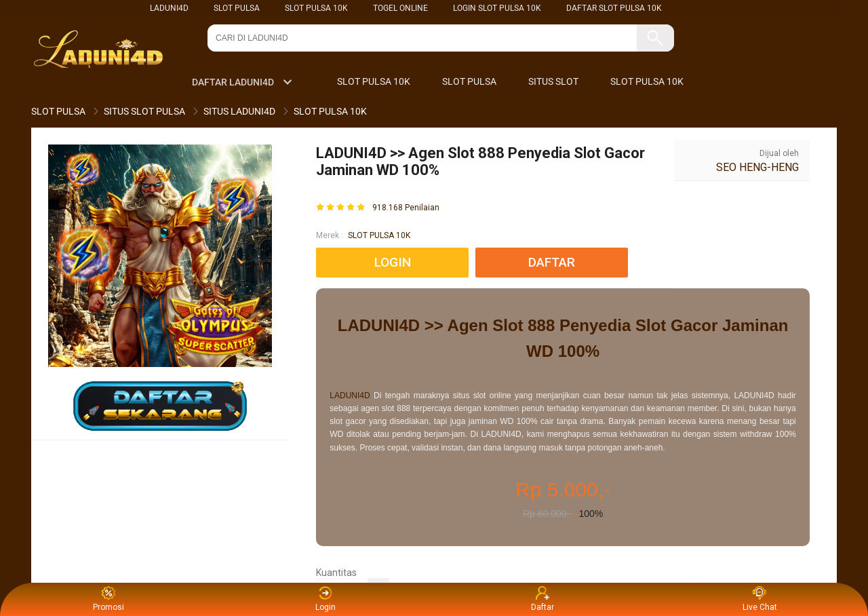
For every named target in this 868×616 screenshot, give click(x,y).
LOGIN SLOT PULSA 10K (497, 8)
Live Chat (760, 599)
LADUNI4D (169, 8)
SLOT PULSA (237, 8)
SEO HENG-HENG (757, 167)
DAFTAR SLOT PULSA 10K (614, 8)
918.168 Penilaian (406, 208)
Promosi (108, 599)
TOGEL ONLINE (400, 8)
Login (325, 599)
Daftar (542, 599)
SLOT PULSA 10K (316, 8)
